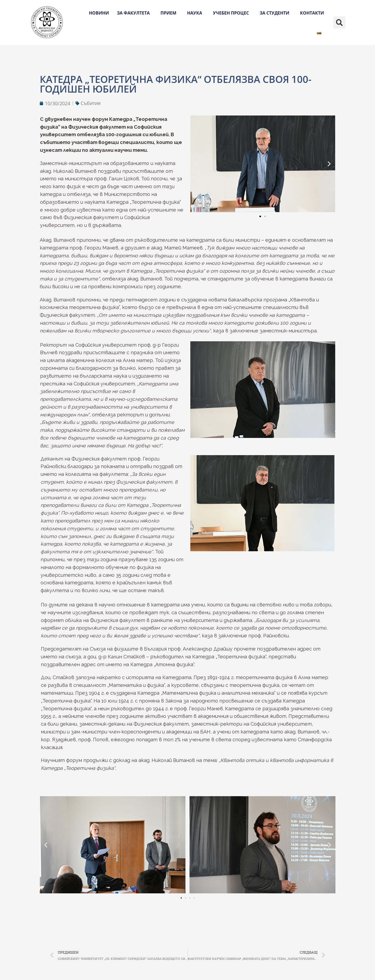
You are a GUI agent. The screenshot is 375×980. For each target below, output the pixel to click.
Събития (91, 103)
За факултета (135, 13)
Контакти (312, 13)
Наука (196, 13)
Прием (170, 13)
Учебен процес (232, 13)
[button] (339, 22)
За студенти (276, 13)
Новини (99, 13)
